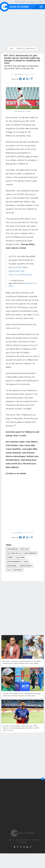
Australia (18, 570)
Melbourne (12, 566)
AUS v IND (20, 557)
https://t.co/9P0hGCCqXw (20, 275)
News (12, 48)
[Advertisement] (21, 502)
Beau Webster (31, 553)
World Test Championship (26, 48)
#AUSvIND (17, 267)
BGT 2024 (25, 549)
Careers (26, 840)
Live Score (40, 2)
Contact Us (10, 840)
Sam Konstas (12, 549)
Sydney (10, 557)
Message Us (22, 2)
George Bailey (26, 566)
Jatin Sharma (18, 533)
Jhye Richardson (14, 561)
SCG (9, 570)
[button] (43, 779)
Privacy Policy (22, 842)
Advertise (34, 840)
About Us (19, 840)
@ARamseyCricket (17, 271)
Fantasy (32, 2)
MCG (26, 561)
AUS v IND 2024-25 (14, 553)
